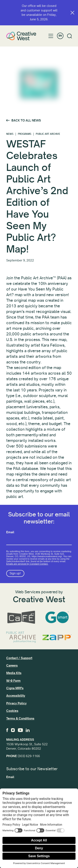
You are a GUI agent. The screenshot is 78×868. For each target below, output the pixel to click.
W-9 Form (13, 681)
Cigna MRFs (15, 688)
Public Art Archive (48, 134)
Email (10, 532)
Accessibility (16, 696)
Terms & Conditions (20, 718)
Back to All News (26, 120)
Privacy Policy (16, 703)
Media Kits (14, 673)
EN (60, 36)
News (10, 134)
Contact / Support (19, 658)
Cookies (12, 711)
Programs (25, 134)
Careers (12, 666)
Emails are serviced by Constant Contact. (27, 564)
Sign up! (15, 573)
